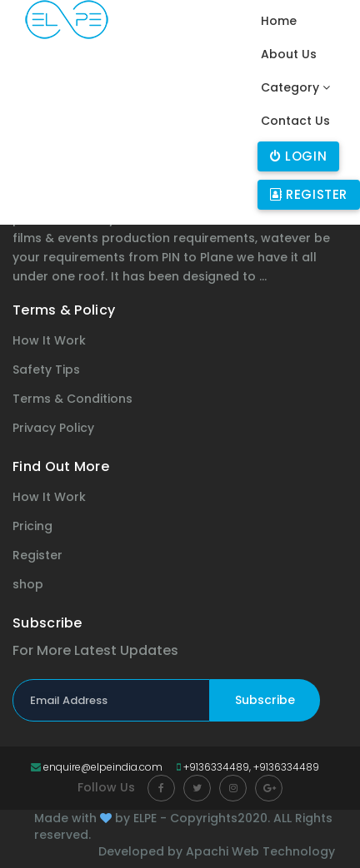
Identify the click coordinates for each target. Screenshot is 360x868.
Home (280, 20)
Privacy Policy (53, 428)
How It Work (49, 340)
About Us (289, 54)
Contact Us (295, 121)
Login (298, 156)
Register (309, 194)
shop (28, 584)
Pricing (32, 526)
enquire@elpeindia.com (97, 767)
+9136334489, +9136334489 (248, 767)
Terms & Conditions (72, 399)
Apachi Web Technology (260, 851)
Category (295, 87)
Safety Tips (46, 370)
